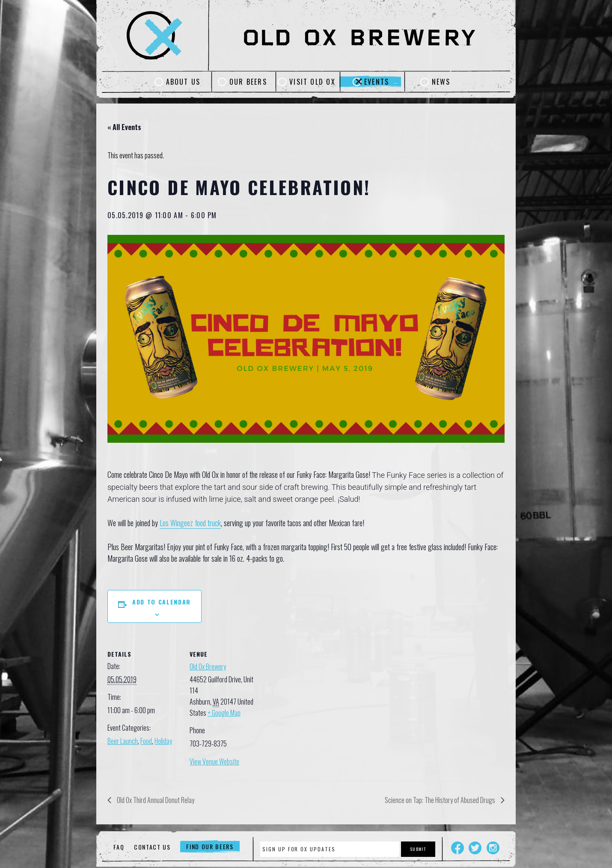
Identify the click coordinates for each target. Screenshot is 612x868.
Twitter (475, 848)
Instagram (493, 848)
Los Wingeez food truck (190, 523)
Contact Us (152, 847)
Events (377, 82)
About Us (183, 82)
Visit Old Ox (312, 82)
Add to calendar (162, 602)
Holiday (163, 741)
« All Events (124, 127)
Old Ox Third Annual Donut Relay (155, 800)
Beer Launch (123, 741)
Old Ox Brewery (208, 667)
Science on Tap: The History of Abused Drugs (441, 800)
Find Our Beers (210, 847)
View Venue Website (214, 761)
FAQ (119, 847)
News (441, 82)
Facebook (458, 848)
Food (146, 741)
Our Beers (248, 82)
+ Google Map (224, 713)
